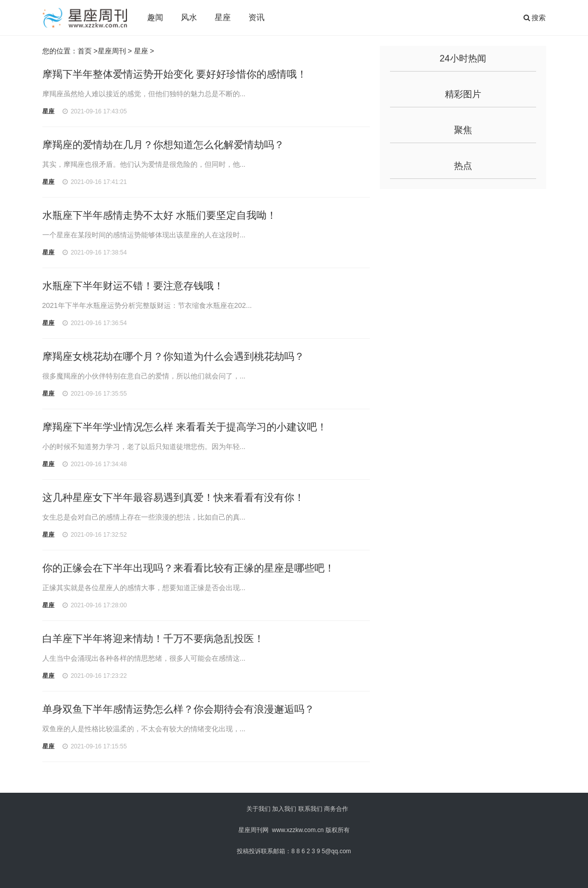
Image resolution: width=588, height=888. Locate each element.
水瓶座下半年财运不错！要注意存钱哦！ (133, 286)
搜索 (535, 18)
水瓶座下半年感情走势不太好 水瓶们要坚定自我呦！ (160, 215)
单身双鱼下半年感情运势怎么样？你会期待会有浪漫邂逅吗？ (178, 709)
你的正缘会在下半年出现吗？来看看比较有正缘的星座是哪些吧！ (188, 568)
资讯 (256, 17)
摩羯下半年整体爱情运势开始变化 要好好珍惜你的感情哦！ (175, 74)
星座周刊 (112, 51)
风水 (189, 17)
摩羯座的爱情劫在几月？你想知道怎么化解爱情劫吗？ (163, 145)
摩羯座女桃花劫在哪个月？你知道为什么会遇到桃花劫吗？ (173, 356)
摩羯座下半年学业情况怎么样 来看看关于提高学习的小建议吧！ (185, 427)
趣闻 (155, 17)
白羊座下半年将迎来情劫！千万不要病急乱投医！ (153, 639)
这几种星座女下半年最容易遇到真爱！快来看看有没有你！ (173, 497)
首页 (85, 51)
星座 (223, 17)
